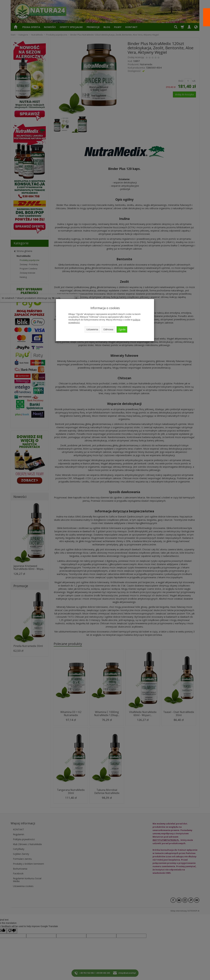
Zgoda (122, 329)
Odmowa (108, 329)
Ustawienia (92, 329)
